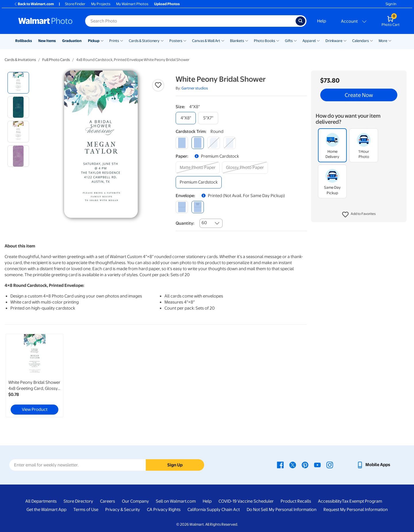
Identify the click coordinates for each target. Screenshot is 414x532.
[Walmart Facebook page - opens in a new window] (280, 465)
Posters (176, 41)
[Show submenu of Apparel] (318, 40)
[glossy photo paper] (245, 168)
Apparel (309, 41)
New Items (47, 41)
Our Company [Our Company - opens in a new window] (135, 501)
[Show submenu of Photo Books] (278, 40)
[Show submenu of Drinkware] (345, 40)
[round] (198, 143)
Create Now (359, 95)
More (383, 41)
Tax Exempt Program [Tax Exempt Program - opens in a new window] (362, 501)
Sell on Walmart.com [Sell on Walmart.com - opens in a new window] (176, 501)
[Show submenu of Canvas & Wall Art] (223, 40)
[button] (359, 215)
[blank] (182, 207)
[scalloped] (230, 143)
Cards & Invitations (20, 60)
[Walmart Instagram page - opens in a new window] (330, 465)
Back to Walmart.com (34, 4)
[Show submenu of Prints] (122, 40)
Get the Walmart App (46, 510)
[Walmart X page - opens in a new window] (293, 465)
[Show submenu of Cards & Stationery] (162, 40)
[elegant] (213, 143)
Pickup (94, 41)
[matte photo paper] (198, 168)
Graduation (72, 41)
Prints (114, 41)
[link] (34, 375)
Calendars (361, 41)
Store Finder (75, 4)
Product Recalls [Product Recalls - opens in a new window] (296, 501)
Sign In (391, 4)
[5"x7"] (208, 118)
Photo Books (264, 41)
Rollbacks (24, 41)
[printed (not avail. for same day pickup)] (198, 207)
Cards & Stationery (144, 41)
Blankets (237, 41)
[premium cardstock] (199, 182)
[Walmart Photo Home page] (45, 21)
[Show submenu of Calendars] (371, 40)
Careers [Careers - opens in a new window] (108, 501)
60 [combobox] (204, 223)
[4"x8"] (186, 118)
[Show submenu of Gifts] (295, 40)
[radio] (18, 83)
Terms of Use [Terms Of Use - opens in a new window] (86, 510)
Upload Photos (167, 4)
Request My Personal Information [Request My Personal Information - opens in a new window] (356, 510)
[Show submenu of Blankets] (247, 40)
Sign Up (175, 465)
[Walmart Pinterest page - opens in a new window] (305, 465)
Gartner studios (195, 88)
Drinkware (334, 41)
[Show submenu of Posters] (185, 40)
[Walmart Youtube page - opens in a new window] (317, 465)
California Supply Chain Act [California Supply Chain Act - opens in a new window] (214, 510)
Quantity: (185, 223)
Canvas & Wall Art (206, 41)
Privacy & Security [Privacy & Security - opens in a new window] (123, 510)
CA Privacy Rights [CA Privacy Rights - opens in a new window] (164, 510)
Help (322, 21)
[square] (182, 143)
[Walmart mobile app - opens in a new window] (373, 465)
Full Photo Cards (56, 60)
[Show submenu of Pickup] (102, 40)
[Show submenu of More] (390, 40)
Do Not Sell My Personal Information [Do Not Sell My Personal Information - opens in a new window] (282, 510)
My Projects (101, 4)
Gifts (289, 41)
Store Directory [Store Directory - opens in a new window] (78, 501)
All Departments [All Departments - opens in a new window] (41, 501)
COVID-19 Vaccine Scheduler (246, 501)
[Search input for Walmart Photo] (190, 21)
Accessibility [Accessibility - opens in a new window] (330, 501)
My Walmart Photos (132, 4)
